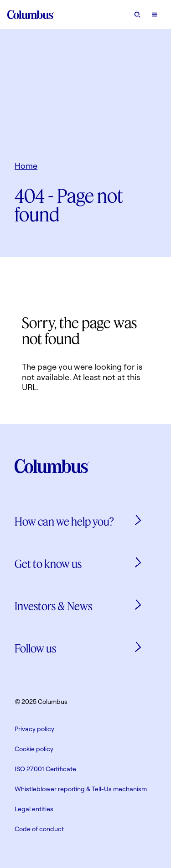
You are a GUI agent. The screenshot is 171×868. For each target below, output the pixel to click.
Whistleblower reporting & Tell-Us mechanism (81, 789)
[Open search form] (137, 15)
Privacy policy (34, 729)
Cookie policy (34, 749)
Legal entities (34, 809)
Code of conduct (39, 829)
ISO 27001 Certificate (45, 769)
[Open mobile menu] (155, 15)
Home (26, 166)
